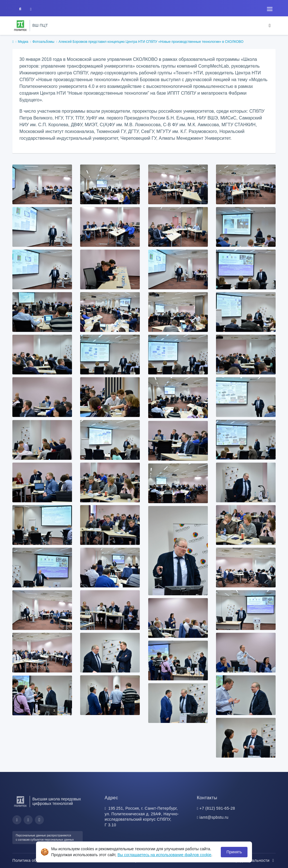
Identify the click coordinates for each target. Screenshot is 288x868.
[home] (13, 42)
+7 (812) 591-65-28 (217, 808)
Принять (234, 852)
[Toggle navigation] (270, 9)
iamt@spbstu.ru (214, 817)
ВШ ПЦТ (40, 25)
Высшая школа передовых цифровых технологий (57, 801)
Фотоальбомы (43, 42)
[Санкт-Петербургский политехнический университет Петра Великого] (20, 26)
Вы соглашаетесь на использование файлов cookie (165, 855)
